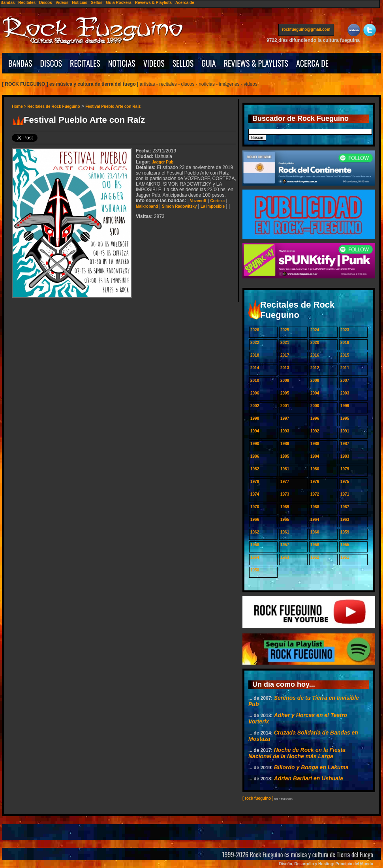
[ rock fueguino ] (258, 798)
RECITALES (85, 63)
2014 (255, 368)
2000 (315, 406)
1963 (345, 519)
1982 (255, 469)
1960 (315, 532)
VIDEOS (154, 63)
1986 (255, 456)
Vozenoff (198, 201)
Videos (62, 3)
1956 (315, 545)
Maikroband (147, 206)
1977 (285, 482)
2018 (255, 355)
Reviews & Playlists (153, 3)
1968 (315, 507)
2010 (255, 380)
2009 (285, 380)
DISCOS (51, 63)
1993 (285, 431)
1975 (345, 482)
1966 (255, 519)
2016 (315, 355)
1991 (345, 431)
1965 (285, 519)
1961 (285, 532)
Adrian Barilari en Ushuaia (309, 778)
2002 (255, 406)
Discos (46, 3)
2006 (255, 393)
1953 (285, 557)
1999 (345, 406)
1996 (315, 418)
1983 (345, 456)
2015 (345, 355)
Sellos (97, 3)
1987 (345, 444)
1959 (345, 532)
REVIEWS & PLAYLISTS (256, 63)
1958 (255, 545)
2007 (345, 380)
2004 (315, 393)
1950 (255, 570)
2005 (285, 393)
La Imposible (213, 206)
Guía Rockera (118, 3)
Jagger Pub (163, 162)
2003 (345, 393)
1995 (345, 418)
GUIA (208, 63)
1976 (315, 482)
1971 (345, 494)
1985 (285, 456)
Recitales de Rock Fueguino (54, 106)
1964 (315, 519)
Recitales (27, 3)
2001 (285, 406)
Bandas (8, 3)
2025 (285, 330)
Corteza (217, 201)
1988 (315, 444)
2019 (345, 343)
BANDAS (20, 63)
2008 (315, 380)
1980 (315, 469)
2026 (255, 330)
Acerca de (185, 3)
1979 (345, 469)
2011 (345, 368)
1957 (285, 545)
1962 (255, 532)
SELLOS (183, 63)
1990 (255, 444)
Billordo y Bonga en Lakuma (311, 767)
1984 (315, 456)
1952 (315, 557)
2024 (315, 330)
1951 (345, 557)
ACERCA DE (312, 63)
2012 (315, 368)
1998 (255, 418)
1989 (285, 444)
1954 (255, 557)
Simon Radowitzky (179, 206)
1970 (255, 507)
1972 (315, 494)
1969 (285, 507)
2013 (285, 368)
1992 (315, 431)
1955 (345, 545)
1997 (285, 418)
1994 (255, 431)
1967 (345, 507)
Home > (20, 106)
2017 (285, 355)
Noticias (80, 3)
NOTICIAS (122, 63)
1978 (255, 482)
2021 (285, 343)
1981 (285, 469)
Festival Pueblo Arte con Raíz (113, 106)
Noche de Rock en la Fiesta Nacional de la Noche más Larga (297, 753)
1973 (285, 494)
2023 (345, 330)
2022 (255, 343)
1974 (255, 494)
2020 (315, 343)
